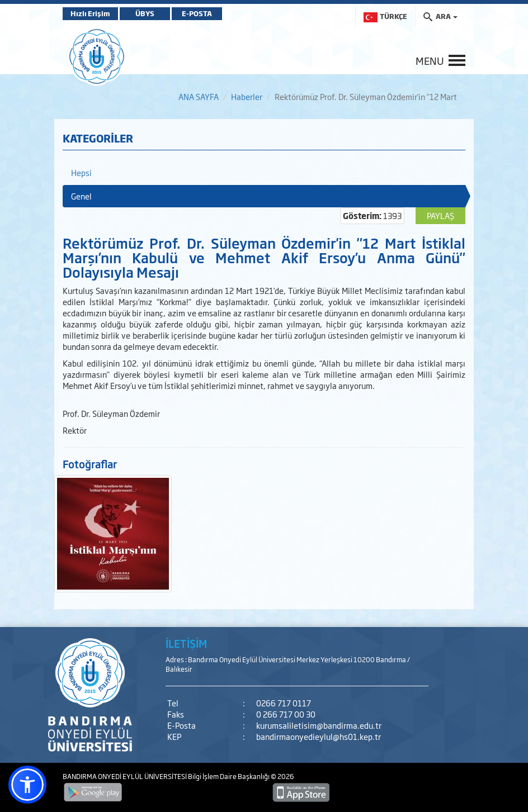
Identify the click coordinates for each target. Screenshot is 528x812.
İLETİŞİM (186, 643)
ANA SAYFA (199, 96)
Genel (81, 196)
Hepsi (81, 172)
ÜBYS (145, 13)
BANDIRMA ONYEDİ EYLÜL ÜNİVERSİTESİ (125, 776)
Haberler (247, 96)
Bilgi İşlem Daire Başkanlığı (229, 776)
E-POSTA (197, 13)
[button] (27, 785)
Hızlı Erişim (90, 13)
